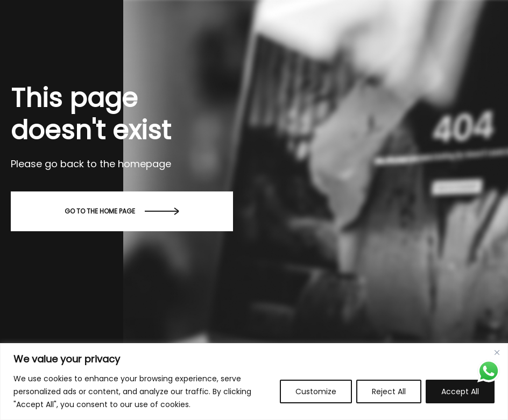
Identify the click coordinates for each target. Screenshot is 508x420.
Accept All (460, 391)
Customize (316, 391)
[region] (254, 382)
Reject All (389, 391)
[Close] (497, 352)
